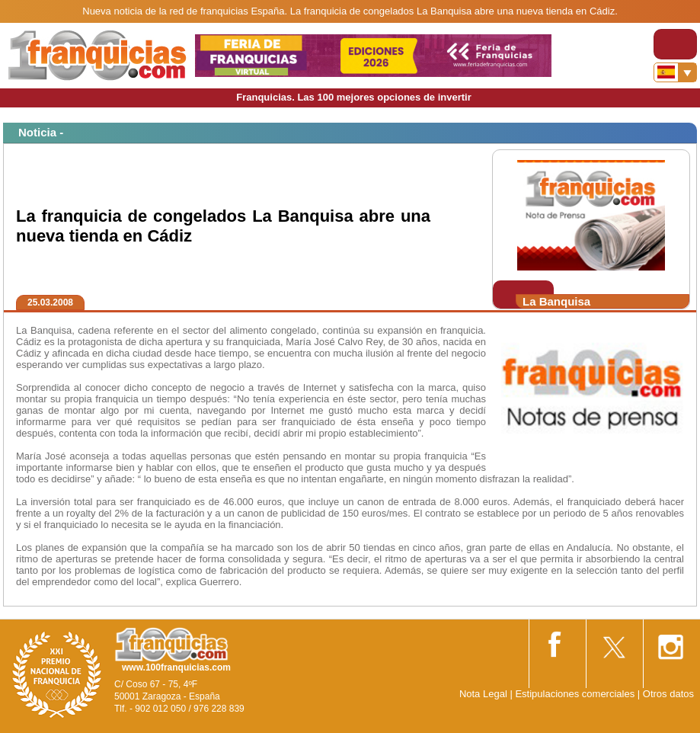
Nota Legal (483, 694)
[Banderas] (675, 72)
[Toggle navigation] (675, 44)
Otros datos (668, 694)
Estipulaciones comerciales (576, 694)
